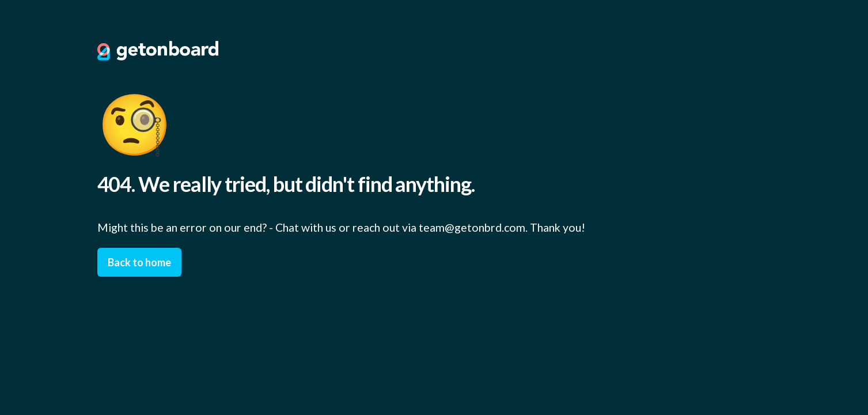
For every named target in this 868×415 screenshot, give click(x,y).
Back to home (139, 262)
